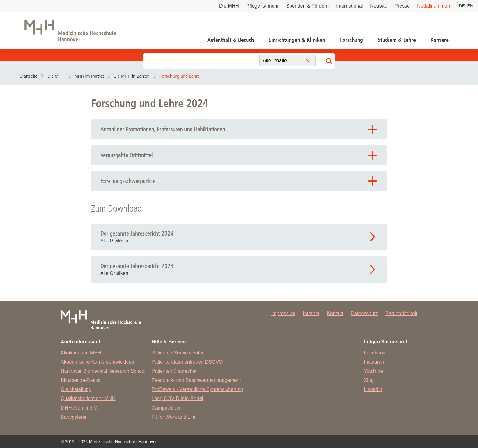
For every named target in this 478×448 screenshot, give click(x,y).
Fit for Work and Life (173, 417)
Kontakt (335, 313)
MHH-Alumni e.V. (79, 408)
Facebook (375, 353)
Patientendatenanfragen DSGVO (187, 362)
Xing (369, 380)
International (349, 6)
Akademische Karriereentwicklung (97, 362)
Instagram (375, 362)
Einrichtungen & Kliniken (297, 40)
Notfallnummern (434, 6)
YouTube (374, 371)
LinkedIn (373, 389)
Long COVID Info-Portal (177, 398)
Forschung (351, 40)
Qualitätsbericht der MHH (88, 398)
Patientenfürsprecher (174, 371)
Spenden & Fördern (308, 6)
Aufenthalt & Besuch (231, 40)
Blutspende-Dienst (81, 380)
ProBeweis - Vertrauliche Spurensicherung (197, 389)
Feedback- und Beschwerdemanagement (196, 380)
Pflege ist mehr (263, 6)
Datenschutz (364, 313)
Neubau (379, 6)
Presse (402, 6)
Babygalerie (74, 417)
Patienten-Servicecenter (178, 353)
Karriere (440, 40)
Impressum (283, 313)
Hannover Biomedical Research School (103, 371)
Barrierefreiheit (401, 313)
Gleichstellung (76, 389)
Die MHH (229, 6)
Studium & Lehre (397, 40)
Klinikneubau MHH (81, 353)
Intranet (311, 313)
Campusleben (167, 408)
